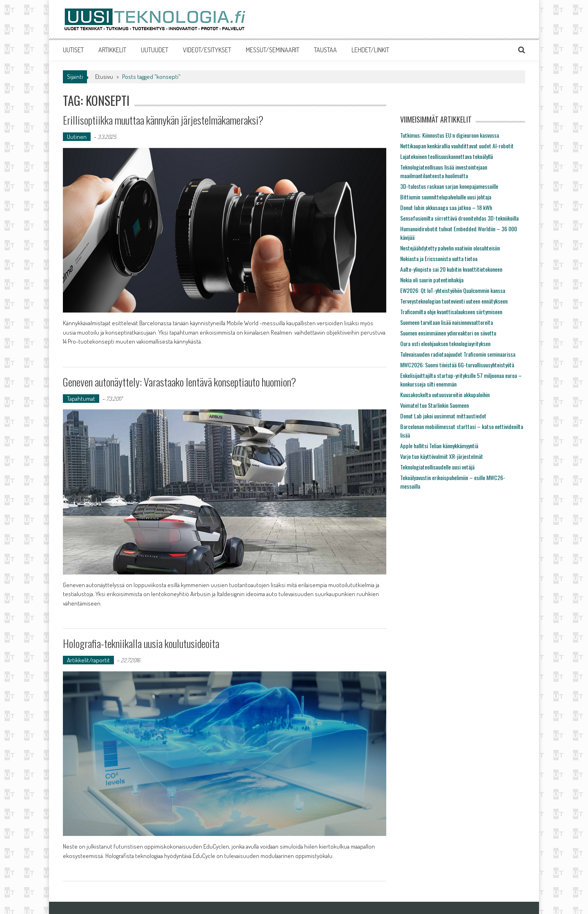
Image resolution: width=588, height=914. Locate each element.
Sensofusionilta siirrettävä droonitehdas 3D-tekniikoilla (459, 218)
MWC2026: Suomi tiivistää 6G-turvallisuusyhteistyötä (457, 365)
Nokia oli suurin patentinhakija (432, 280)
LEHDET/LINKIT (370, 50)
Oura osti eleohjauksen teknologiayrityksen (445, 343)
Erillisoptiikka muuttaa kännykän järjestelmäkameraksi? (163, 120)
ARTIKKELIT (112, 50)
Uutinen (77, 137)
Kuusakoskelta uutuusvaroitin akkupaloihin (445, 394)
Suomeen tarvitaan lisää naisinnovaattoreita (447, 322)
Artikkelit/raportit (88, 660)
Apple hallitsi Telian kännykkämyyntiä (439, 446)
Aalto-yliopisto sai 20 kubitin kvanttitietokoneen (451, 269)
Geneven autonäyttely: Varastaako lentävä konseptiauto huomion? (179, 382)
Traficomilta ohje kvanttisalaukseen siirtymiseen (451, 312)
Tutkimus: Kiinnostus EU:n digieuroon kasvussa (450, 135)
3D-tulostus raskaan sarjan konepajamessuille (449, 186)
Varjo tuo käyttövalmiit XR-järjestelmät (442, 456)
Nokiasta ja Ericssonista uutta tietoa (439, 258)
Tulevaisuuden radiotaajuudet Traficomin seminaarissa (458, 354)
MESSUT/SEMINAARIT (273, 50)
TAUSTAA (325, 50)
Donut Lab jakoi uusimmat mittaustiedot (443, 416)
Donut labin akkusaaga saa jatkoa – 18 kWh (446, 207)
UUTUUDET (155, 50)
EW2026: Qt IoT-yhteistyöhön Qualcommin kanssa (453, 290)
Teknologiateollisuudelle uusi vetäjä (437, 467)
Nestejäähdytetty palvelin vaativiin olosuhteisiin (450, 248)
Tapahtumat (81, 399)
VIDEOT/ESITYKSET (207, 50)
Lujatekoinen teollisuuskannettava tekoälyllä (447, 156)
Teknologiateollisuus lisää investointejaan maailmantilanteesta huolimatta (444, 171)
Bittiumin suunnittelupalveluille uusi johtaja (446, 197)
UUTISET (73, 50)
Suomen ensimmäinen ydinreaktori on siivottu (448, 333)
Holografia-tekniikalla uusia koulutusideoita (141, 643)
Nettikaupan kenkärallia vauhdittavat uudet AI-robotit (457, 146)
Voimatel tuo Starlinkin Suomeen (434, 405)
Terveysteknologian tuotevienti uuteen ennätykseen (454, 301)
